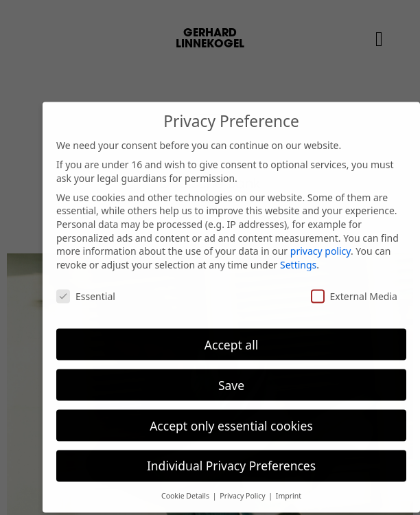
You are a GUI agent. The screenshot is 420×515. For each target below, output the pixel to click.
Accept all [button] (231, 336)
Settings (298, 256)
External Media (354, 288)
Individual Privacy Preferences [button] (231, 458)
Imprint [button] (289, 488)
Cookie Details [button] (186, 488)
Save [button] (231, 377)
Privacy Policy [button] (243, 488)
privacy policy (320, 243)
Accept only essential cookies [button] (231, 417)
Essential (86, 288)
